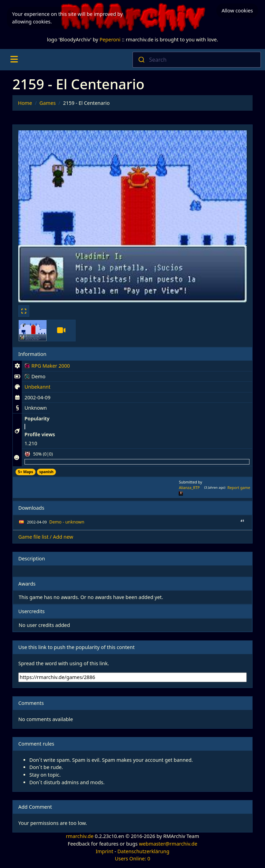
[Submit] (141, 60)
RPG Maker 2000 (47, 367)
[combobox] (197, 60)
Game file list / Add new (46, 537)
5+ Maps (26, 472)
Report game (239, 487)
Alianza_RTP (189, 487)
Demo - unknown (67, 522)
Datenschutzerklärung (143, 851)
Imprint (104, 851)
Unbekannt (37, 387)
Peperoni (110, 39)
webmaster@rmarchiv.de (168, 844)
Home (25, 103)
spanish (46, 472)
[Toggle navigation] (14, 60)
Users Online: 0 (133, 859)
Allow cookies (237, 11)
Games (47, 103)
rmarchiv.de (80, 836)
